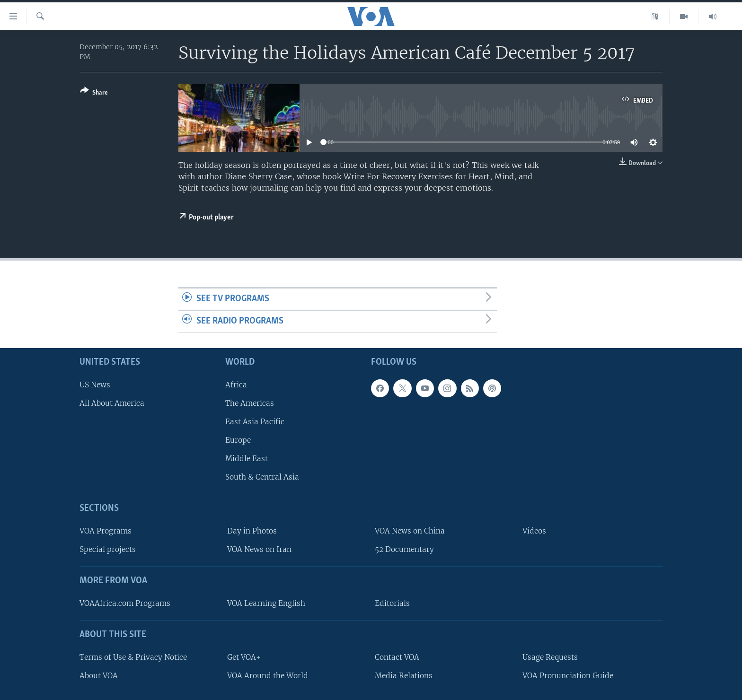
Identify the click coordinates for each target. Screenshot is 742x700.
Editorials (392, 603)
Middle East (247, 459)
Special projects (108, 549)
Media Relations (404, 675)
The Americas (250, 403)
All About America (112, 403)
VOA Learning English (266, 603)
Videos (534, 531)
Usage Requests (550, 657)
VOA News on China (410, 531)
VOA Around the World (268, 675)
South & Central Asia (262, 477)
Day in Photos (252, 531)
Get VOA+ (244, 657)
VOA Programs (106, 531)
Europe (238, 440)
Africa (236, 384)
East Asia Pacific (255, 422)
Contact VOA (397, 657)
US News (95, 384)
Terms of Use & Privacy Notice (133, 657)
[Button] (94, 93)
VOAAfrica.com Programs (125, 603)
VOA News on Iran (259, 549)
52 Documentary (404, 549)
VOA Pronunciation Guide (568, 675)
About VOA (99, 675)
